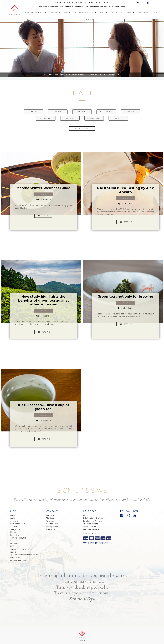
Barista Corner (52, 524)
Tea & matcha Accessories (19, 560)
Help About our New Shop (93, 518)
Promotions (130, 112)
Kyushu (118, 118)
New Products (46, 118)
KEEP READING (43, 216)
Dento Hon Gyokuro (17, 524)
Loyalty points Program (92, 521)
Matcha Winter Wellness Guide (43, 188)
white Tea (13, 541)
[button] (39, 13)
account (90, 19)
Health (43, 194)
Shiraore (13, 532)
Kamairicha (14, 527)
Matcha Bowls (15, 557)
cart (140, 13)
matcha (25, 13)
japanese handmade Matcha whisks (24, 555)
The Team (50, 518)
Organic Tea (14, 535)
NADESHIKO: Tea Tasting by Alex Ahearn (125, 190)
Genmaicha (14, 543)
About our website (91, 524)
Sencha (12, 518)
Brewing (82, 112)
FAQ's (85, 515)
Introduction (106, 112)
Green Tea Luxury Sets (18, 538)
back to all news (82, 128)
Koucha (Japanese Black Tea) (21, 549)
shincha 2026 (70, 13)
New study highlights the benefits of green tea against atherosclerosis (43, 300)
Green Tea (70, 118)
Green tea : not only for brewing (125, 296)
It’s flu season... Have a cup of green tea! (43, 407)
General (34, 112)
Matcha (12, 515)
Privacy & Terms (52, 527)
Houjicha (13, 546)
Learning (58, 112)
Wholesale (50, 521)
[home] (15, 10)
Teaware (13, 552)
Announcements (94, 118)
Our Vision (50, 515)
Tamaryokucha (15, 529)
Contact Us (51, 529)
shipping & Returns (91, 527)
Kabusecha (14, 521)
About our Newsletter (91, 529)
